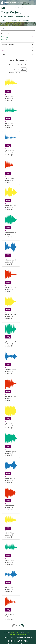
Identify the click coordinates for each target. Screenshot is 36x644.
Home (4, 17)
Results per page (15, 69)
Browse (10, 17)
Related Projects (22, 17)
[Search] (15, 29)
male (3, 50)
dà (5, 176)
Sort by (11, 73)
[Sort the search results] (21, 73)
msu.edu (27, 633)
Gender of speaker (8, 44)
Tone (3, 55)
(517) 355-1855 (14, 633)
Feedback (27, 20)
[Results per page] (24, 69)
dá (5, 121)
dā (5, 94)
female (4, 48)
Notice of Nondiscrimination (18, 635)
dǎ (5, 149)
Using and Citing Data (11, 20)
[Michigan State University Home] (13, 3)
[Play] (8, 91)
